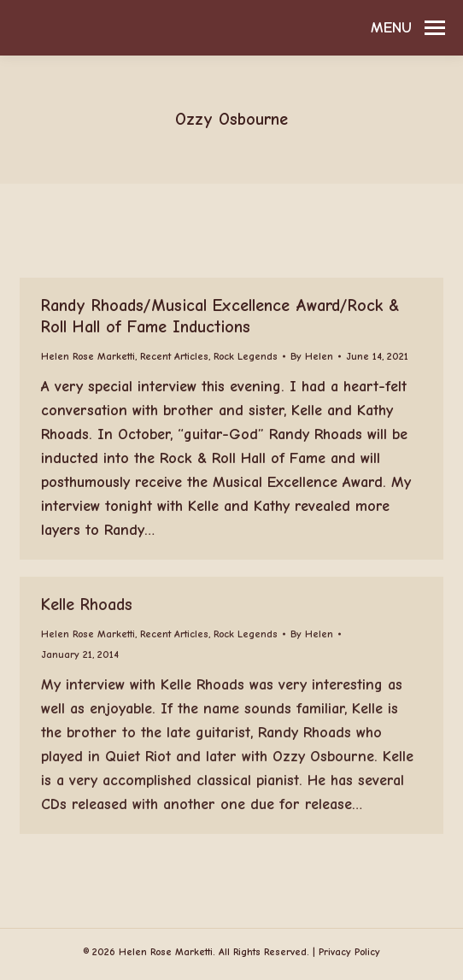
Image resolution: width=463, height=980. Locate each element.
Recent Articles (174, 356)
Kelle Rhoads (87, 604)
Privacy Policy (349, 952)
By (312, 356)
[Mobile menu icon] (408, 28)
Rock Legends (246, 356)
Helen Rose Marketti (88, 356)
